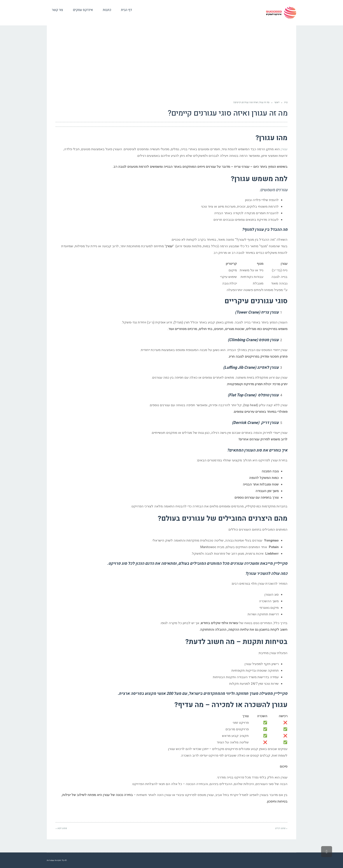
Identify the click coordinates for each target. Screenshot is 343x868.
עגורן (284, 149)
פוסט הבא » (61, 828)
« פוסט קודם (281, 828)
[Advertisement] (171, 64)
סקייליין (280, 694)
